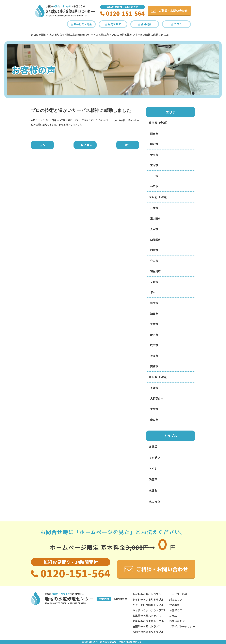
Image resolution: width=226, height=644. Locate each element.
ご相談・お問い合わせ (169, 11)
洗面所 (153, 479)
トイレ (153, 468)
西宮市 (154, 133)
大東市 (154, 229)
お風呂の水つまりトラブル (148, 621)
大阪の (59, 6)
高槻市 (154, 366)
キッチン (155, 457)
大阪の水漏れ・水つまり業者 (99, 642)
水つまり (155, 502)
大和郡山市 (157, 398)
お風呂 (153, 446)
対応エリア (113, 24)
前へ (42, 145)
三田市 (154, 176)
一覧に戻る (85, 145)
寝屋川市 (155, 271)
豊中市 (154, 324)
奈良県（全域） (159, 377)
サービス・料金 (81, 24)
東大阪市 (155, 218)
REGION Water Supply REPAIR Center (67, 16)
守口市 (154, 261)
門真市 (154, 250)
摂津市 (154, 356)
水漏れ (153, 490)
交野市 (154, 282)
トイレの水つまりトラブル (148, 599)
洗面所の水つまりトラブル (148, 632)
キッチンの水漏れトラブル (148, 605)
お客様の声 (176, 610)
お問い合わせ (177, 621)
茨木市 (154, 335)
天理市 (154, 388)
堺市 (153, 292)
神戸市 (154, 186)
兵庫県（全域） (159, 123)
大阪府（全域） (159, 197)
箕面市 (154, 303)
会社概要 (145, 24)
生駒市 (154, 409)
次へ (128, 145)
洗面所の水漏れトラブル (147, 626)
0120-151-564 (122, 13)
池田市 (154, 313)
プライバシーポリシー (182, 626)
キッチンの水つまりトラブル (149, 610)
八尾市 (154, 208)
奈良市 (154, 419)
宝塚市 (154, 165)
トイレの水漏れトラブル (147, 594)
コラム (176, 24)
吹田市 (154, 345)
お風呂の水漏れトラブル (147, 616)
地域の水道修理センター (71, 11)
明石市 (154, 144)
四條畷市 (155, 240)
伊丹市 (154, 155)
